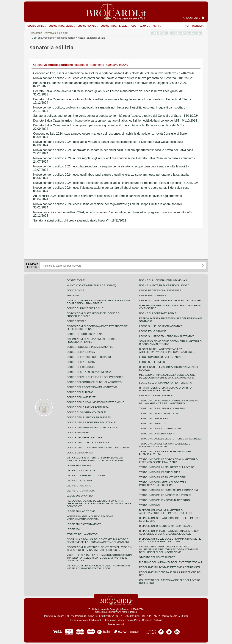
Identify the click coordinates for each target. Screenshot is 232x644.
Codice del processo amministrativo (92, 387)
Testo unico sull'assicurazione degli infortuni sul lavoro (165, 445)
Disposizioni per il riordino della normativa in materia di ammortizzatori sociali (98, 567)
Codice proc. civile (61, 26)
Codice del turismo (80, 392)
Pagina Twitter (169, 631)
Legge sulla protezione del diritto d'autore (170, 300)
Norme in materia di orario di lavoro (164, 285)
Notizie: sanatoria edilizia (91, 38)
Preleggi (73, 295)
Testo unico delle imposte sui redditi (165, 495)
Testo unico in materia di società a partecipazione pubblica (163, 484)
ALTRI (156, 26)
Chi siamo (147, 620)
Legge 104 (73, 529)
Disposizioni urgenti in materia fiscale (166, 526)
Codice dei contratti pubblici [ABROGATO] (94, 382)
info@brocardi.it (95, 620)
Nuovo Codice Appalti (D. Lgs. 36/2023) (91, 285)
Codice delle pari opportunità (88, 407)
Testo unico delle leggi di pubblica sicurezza (171, 439)
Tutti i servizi (194, 26)
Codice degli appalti (80, 453)
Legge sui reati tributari (156, 396)
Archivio (158, 620)
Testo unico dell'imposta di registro (164, 500)
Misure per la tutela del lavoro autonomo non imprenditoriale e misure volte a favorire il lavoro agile (99, 558)
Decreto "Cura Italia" (81, 491)
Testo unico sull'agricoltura (160, 472)
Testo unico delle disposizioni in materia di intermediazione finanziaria (169, 461)
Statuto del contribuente (157, 557)
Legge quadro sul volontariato (161, 357)
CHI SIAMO (159, 33)
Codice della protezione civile (88, 443)
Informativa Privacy (115, 620)
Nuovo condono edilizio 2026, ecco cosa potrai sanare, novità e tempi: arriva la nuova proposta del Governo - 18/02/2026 (113, 78)
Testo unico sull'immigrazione (160, 429)
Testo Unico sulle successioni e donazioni (168, 490)
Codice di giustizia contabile (86, 412)
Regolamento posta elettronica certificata (170, 567)
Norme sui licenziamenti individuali (163, 280)
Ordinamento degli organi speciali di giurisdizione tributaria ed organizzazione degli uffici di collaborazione (169, 549)
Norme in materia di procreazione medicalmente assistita (90, 518)
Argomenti (48, 38)
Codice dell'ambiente (81, 397)
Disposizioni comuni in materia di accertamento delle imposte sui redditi (167, 512)
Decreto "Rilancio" (79, 486)
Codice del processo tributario (89, 357)
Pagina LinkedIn (177, 631)
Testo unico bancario (154, 418)
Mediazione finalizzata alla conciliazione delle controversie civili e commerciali (167, 376)
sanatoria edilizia (66, 38)
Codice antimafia (78, 432)
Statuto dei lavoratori (82, 534)
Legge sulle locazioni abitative (161, 326)
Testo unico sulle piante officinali (163, 477)
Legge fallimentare (153, 295)
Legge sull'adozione (81, 511)
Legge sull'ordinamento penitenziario (166, 383)
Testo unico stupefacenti (157, 434)
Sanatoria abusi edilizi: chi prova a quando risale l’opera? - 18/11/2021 (80, 220)
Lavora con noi (116, 624)
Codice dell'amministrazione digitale (92, 427)
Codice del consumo (81, 367)
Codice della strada (81, 352)
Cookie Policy (133, 620)
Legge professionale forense (160, 290)
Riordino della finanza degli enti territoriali (170, 562)
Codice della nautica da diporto (89, 417)
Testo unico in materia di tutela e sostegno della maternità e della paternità (169, 402)
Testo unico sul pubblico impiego (162, 408)
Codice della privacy (81, 362)
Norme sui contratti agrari (158, 313)
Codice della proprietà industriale (91, 422)
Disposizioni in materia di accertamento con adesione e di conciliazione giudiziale (169, 532)
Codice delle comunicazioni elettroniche (95, 402)
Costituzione (140, 26)
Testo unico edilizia (153, 424)
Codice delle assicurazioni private (91, 372)
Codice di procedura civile (85, 308)
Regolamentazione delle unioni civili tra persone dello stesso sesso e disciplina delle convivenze (99, 504)
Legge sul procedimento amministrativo (167, 336)
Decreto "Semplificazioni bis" (86, 476)
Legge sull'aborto (79, 465)
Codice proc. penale (114, 26)
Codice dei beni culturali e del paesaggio (95, 377)
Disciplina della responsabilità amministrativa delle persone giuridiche (167, 351)
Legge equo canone (153, 331)
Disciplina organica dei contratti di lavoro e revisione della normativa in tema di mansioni (98, 541)
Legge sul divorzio (80, 496)
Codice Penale (87, 26)
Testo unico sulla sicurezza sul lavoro (167, 467)
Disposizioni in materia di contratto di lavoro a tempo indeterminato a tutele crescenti (99, 549)
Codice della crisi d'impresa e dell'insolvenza (98, 448)
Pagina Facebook (161, 631)
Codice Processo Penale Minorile (90, 347)
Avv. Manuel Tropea (127, 612)
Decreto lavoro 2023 (81, 471)
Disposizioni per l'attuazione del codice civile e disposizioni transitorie (98, 302)
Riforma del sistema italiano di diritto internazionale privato (165, 389)
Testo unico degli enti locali (159, 413)
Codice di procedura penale (86, 334)
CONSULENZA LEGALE (186, 33)
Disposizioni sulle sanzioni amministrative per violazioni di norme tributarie (171, 540)
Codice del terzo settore (84, 438)
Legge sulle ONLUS (152, 362)
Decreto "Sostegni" (80, 481)
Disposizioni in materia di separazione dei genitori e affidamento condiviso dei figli (95, 459)
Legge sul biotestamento (84, 524)
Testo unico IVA (150, 505)
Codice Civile (36, 26)
